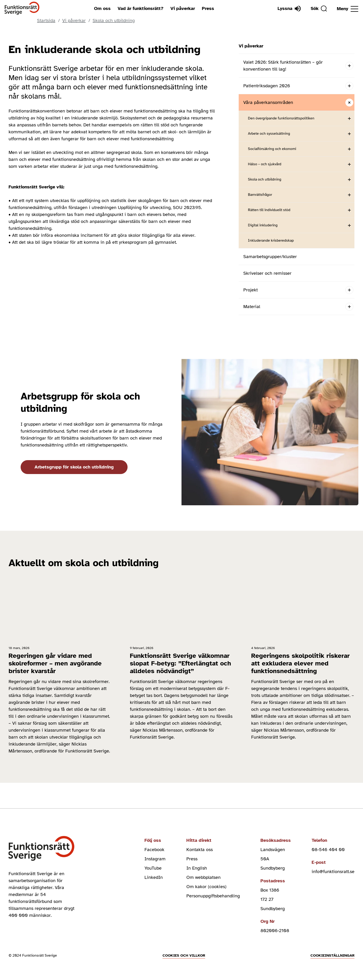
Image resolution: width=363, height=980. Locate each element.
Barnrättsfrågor (260, 195)
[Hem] (22, 8)
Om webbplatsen (203, 877)
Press (208, 8)
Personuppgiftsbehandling (213, 896)
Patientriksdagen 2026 (267, 86)
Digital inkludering (263, 225)
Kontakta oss (200, 850)
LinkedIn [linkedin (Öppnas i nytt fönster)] (154, 877)
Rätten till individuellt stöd (269, 210)
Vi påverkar (183, 8)
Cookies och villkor (184, 955)
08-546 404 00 (328, 850)
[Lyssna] (289, 9)
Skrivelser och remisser (267, 273)
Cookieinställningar (332, 955)
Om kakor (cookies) (206, 887)
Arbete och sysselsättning (269, 134)
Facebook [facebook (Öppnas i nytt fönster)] (154, 850)
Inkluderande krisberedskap (271, 240)
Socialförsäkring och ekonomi (272, 149)
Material (252, 307)
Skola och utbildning (265, 179)
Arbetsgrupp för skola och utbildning (74, 467)
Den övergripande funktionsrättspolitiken (281, 118)
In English (197, 868)
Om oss (102, 8)
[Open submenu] (349, 66)
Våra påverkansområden (268, 102)
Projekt (250, 290)
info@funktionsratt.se (333, 872)
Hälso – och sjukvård (265, 164)
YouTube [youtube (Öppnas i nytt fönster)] (153, 868)
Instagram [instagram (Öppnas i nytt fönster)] (155, 859)
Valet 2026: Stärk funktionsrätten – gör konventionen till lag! (283, 66)
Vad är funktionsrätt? (141, 8)
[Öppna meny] (348, 9)
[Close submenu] (349, 102)
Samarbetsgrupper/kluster (270, 257)
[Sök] (319, 9)
